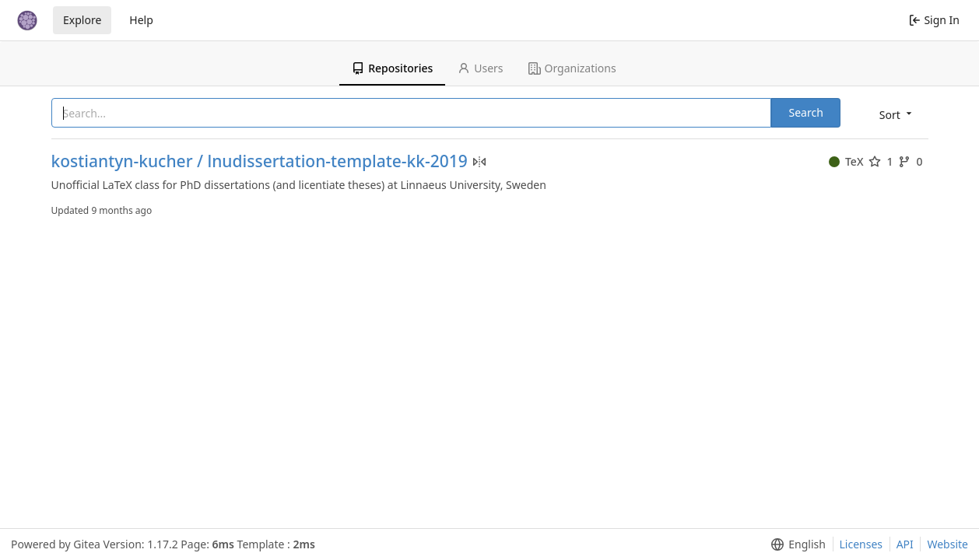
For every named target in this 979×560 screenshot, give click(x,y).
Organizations (572, 68)
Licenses (861, 544)
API (905, 544)
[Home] (27, 20)
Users (480, 68)
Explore (82, 20)
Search (805, 112)
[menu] (897, 114)
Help (141, 20)
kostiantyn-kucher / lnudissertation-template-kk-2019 (260, 161)
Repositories (392, 68)
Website (947, 544)
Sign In (934, 20)
